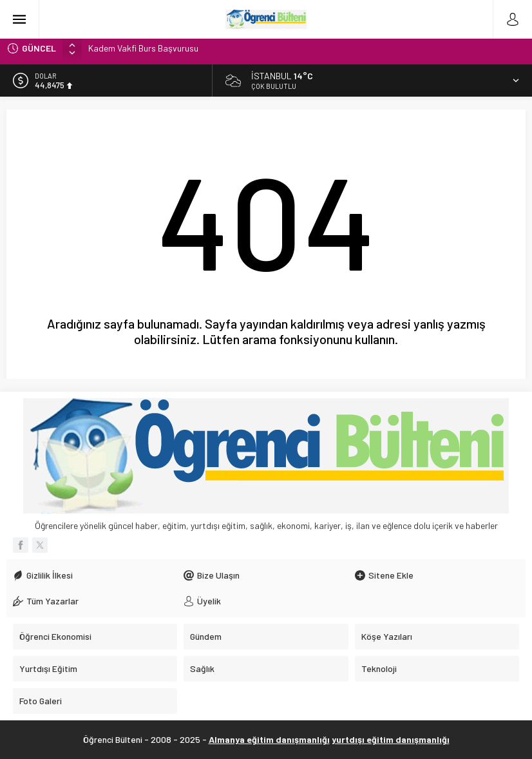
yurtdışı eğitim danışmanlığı (391, 739)
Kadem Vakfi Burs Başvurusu (143, 48)
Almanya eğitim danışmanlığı (269, 739)
